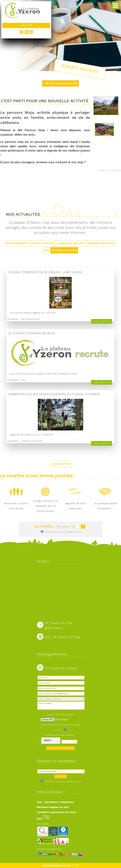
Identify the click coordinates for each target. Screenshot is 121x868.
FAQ (46, 250)
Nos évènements (18, 243)
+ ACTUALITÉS (61, 464)
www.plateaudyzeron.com (57, 865)
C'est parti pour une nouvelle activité (45, 101)
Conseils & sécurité (71, 243)
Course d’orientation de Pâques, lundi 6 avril (45, 272)
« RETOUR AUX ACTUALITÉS (60, 83)
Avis (43, 819)
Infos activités (43, 243)
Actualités (13, 319)
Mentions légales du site (53, 807)
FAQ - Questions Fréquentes (55, 802)
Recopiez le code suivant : (60, 735)
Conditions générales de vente (57, 812)
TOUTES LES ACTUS (64, 250)
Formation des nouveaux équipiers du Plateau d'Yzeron (54, 394)
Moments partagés (102, 243)
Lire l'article (102, 321)
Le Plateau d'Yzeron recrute (32, 333)
